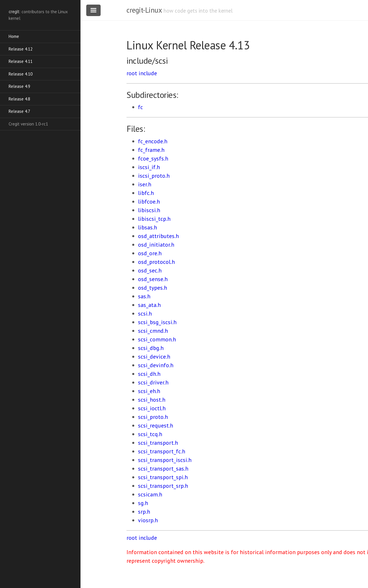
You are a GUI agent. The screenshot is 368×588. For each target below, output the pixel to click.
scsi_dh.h (149, 374)
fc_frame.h (151, 150)
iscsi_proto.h (154, 176)
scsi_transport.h (158, 443)
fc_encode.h (153, 141)
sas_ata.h (149, 305)
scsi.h (145, 314)
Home (14, 36)
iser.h (145, 184)
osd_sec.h (150, 270)
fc (140, 107)
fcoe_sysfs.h (153, 158)
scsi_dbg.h (151, 348)
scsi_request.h (156, 425)
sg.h (143, 503)
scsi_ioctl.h (152, 408)
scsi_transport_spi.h (163, 477)
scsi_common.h (157, 339)
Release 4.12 (21, 49)
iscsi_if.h (149, 167)
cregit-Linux (144, 10)
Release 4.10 (21, 74)
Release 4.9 (19, 86)
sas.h (144, 296)
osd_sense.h (153, 279)
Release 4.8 (19, 99)
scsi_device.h (154, 357)
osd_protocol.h (156, 262)
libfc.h (146, 193)
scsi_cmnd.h (153, 331)
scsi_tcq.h (150, 434)
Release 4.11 (21, 61)
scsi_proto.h (153, 417)
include (148, 73)
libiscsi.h (149, 210)
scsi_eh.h (149, 391)
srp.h (144, 512)
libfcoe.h (149, 202)
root (132, 73)
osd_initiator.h (156, 245)
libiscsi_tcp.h (154, 219)
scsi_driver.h (153, 382)
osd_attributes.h (158, 236)
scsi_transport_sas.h (163, 469)
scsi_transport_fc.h (162, 451)
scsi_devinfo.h (156, 365)
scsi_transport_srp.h (163, 486)
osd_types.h (153, 288)
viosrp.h (148, 520)
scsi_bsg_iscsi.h (157, 322)
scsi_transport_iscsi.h (165, 460)
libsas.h (147, 227)
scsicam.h (150, 494)
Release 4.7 (19, 111)
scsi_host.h (152, 400)
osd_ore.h (150, 253)
